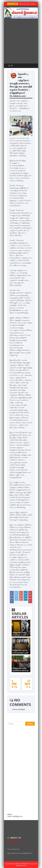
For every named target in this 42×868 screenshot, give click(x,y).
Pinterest (30, 597)
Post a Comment (19, 709)
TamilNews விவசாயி (28, 864)
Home (10, 814)
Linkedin (26, 596)
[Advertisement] (21, 42)
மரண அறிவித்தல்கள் (15, 816)
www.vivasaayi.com (13, 849)
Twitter (16, 596)
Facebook (12, 597)
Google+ (21, 596)
